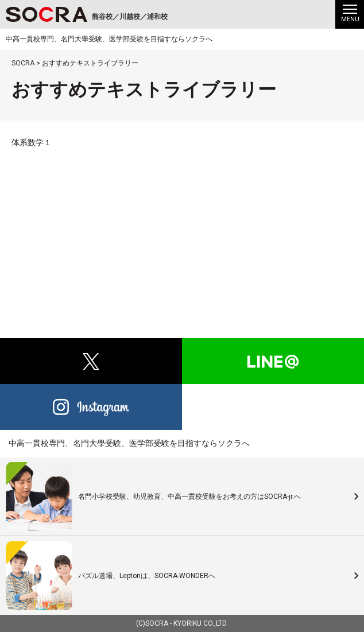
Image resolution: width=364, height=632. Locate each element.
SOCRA (157, 623)
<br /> (182, 225)
